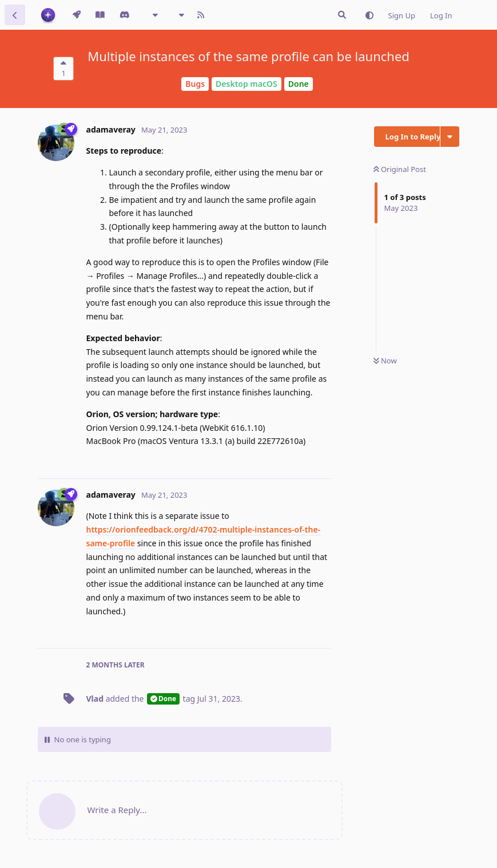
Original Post (400, 169)
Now (385, 361)
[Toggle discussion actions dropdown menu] (450, 137)
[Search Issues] (342, 15)
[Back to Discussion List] (15, 15)
